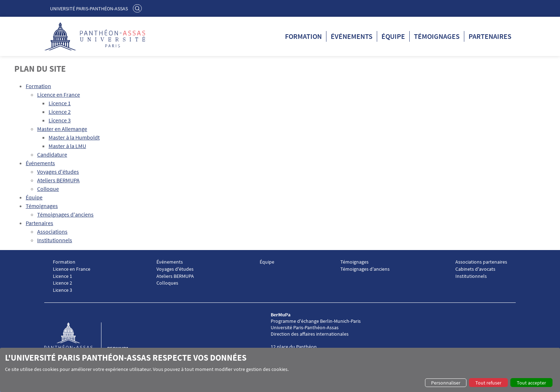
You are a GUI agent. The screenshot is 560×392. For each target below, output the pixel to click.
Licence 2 (60, 112)
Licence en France (59, 95)
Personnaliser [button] (446, 383)
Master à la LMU (67, 146)
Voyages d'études (58, 172)
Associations (52, 231)
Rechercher (138, 8)
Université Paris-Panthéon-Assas (89, 9)
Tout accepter (531, 383)
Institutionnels (55, 240)
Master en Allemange (62, 129)
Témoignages (437, 36)
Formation (303, 36)
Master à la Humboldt (74, 137)
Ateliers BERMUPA (58, 180)
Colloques (167, 283)
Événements (352, 36)
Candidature (52, 154)
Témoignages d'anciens (65, 214)
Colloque (48, 189)
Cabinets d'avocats (475, 269)
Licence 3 (60, 120)
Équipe (393, 36)
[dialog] (280, 370)
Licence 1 (60, 103)
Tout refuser (488, 383)
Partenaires (490, 36)
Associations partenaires (481, 262)
